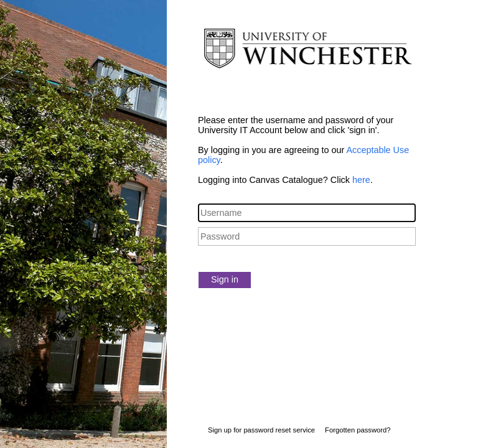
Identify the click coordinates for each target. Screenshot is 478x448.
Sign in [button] (225, 279)
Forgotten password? (358, 430)
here (361, 180)
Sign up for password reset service (261, 430)
